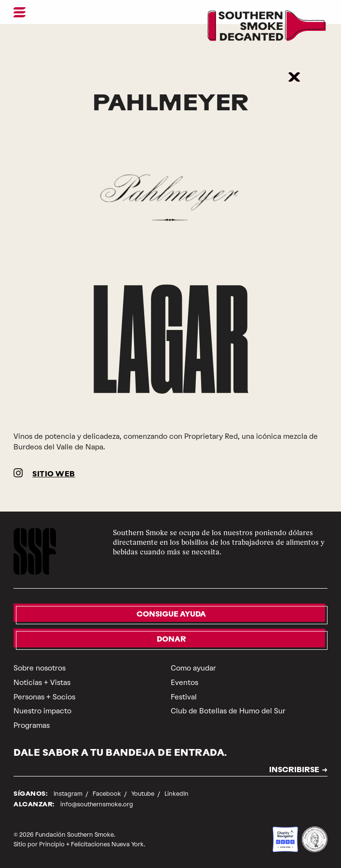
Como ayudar (193, 668)
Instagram (69, 794)
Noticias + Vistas (42, 683)
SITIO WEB (54, 475)
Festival (184, 697)
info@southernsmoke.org (97, 804)
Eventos (184, 683)
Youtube (143, 794)
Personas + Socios (44, 697)
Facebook (108, 794)
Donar (171, 640)
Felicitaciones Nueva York (107, 844)
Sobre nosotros (40, 668)
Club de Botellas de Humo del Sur (228, 711)
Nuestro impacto (42, 711)
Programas (32, 725)
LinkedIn (177, 794)
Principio (52, 844)
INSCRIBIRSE (294, 771)
